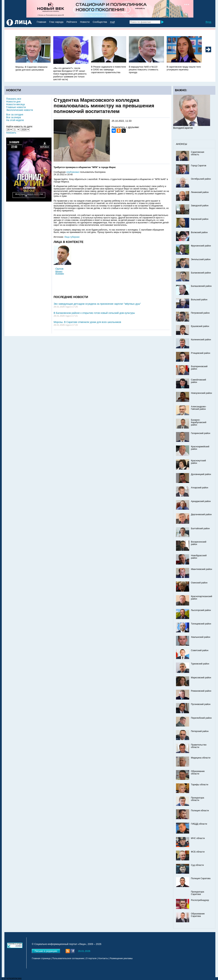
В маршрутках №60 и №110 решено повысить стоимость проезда (144, 70)
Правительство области (199, 746)
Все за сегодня (15, 115)
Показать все (14, 99)
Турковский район (200, 664)
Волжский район (199, 232)
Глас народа (56, 22)
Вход (208, 22)
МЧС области (198, 838)
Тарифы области (200, 785)
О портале (91, 958)
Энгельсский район (201, 259)
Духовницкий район (201, 474)
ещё (112, 22)
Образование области (198, 772)
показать (11, 133)
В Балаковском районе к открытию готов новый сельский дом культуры (94, 313)
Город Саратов (199, 166)
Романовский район (201, 691)
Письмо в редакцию (46, 951)
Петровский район (200, 313)
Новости (85, 22)
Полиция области (200, 811)
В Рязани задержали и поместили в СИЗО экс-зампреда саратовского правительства (108, 70)
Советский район (200, 650)
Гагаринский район (201, 433)
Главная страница (41, 958)
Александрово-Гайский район (199, 408)
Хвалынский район (201, 637)
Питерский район (200, 731)
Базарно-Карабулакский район (199, 422)
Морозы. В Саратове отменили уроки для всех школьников (87, 322)
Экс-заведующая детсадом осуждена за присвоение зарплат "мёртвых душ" (97, 304)
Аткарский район (200, 488)
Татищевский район (201, 624)
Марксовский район (201, 678)
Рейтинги (72, 22)
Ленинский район (200, 192)
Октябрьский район (201, 179)
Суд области (197, 865)
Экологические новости (20, 110)
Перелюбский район (201, 718)
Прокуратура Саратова (198, 893)
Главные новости (16, 107)
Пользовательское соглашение (68, 958)
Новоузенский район (201, 393)
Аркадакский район (201, 501)
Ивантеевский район (201, 569)
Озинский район (199, 583)
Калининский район (201, 340)
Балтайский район (200, 529)
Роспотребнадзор (200, 900)
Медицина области (201, 758)
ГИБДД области (199, 824)
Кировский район (200, 219)
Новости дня (13, 102)
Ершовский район (200, 326)
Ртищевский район (201, 353)
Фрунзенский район (201, 246)
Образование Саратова (198, 915)
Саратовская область (198, 153)
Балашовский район (201, 286)
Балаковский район (201, 273)
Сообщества (100, 22)
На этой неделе (15, 120)
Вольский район (199, 300)
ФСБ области (198, 852)
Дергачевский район (201, 514)
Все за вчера (14, 117)
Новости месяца (15, 104)
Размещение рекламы (121, 958)
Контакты (103, 958)
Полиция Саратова (201, 878)
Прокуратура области (198, 799)
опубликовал (73, 172)
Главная (41, 22)
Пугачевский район (201, 704)
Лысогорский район (201, 610)
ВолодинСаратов (183, 128)
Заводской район (200, 206)
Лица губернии (72, 237)
